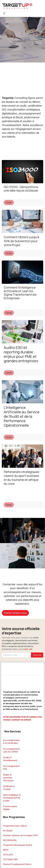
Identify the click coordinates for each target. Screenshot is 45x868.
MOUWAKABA (10, 840)
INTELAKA (8, 855)
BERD (6, 850)
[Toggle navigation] (4, 13)
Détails (9, 202)
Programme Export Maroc (15, 826)
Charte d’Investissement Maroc (17, 864)
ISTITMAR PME (10, 859)
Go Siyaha (8, 831)
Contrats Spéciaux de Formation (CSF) (21, 835)
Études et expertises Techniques (8, 778)
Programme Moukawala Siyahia (18, 845)
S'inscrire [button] (37, 655)
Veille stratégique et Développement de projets (12, 798)
